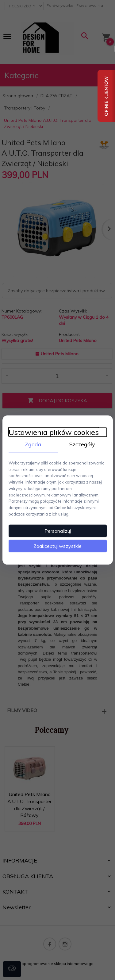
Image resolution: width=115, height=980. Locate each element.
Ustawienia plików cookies (54, 432)
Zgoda (33, 444)
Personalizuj (58, 531)
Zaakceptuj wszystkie (57, 546)
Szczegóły (82, 444)
